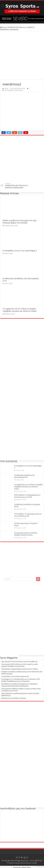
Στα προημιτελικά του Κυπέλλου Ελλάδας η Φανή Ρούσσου (26, 534)
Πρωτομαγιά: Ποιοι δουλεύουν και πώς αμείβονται (19, 661)
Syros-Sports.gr (36, 861)
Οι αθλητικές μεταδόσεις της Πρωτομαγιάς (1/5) (24, 476)
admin (7, 88)
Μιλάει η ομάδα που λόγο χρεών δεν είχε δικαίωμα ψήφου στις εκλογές (19, 221)
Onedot (34, 863)
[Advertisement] (22, 55)
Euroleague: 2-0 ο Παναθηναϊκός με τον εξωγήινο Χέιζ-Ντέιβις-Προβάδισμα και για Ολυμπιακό (21, 680)
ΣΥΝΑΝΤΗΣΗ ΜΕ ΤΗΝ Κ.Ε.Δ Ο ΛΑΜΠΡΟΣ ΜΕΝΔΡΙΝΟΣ (17, 186)
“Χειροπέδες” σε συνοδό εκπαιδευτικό (15, 676)
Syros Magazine (9, 658)
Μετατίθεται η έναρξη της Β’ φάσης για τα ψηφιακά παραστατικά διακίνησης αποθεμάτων (19, 685)
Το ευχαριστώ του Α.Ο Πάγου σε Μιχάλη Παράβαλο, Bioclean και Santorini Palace (20, 310)
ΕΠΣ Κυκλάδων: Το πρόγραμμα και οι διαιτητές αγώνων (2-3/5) (27, 496)
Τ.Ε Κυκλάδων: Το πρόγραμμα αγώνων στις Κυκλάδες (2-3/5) (28, 515)
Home (3, 27)
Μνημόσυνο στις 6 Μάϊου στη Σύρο (14, 698)
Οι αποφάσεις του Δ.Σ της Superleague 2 (20, 250)
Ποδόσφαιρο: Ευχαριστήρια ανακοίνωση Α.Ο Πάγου (20, 669)
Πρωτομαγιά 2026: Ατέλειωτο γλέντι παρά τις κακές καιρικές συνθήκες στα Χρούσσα (20, 665)
